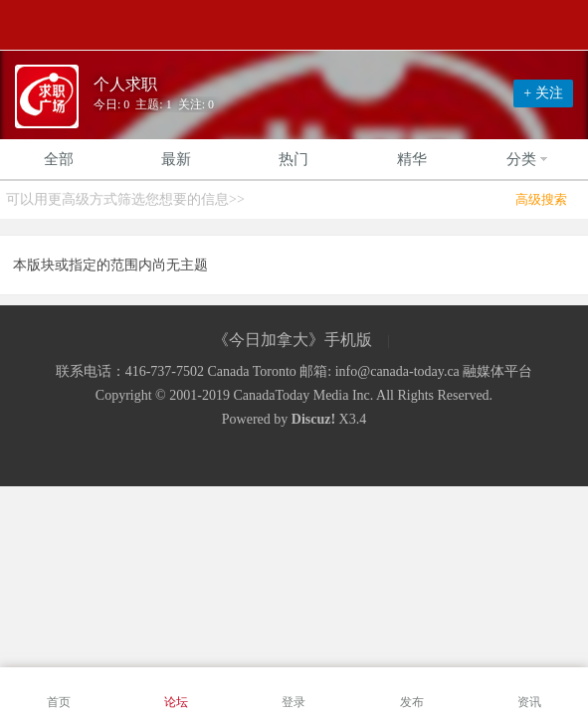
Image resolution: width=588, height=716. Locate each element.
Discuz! (313, 419)
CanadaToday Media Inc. (303, 395)
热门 (294, 159)
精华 (412, 159)
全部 (59, 159)
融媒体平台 (497, 371)
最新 (176, 159)
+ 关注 (543, 93)
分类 (529, 159)
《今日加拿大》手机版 (293, 340)
